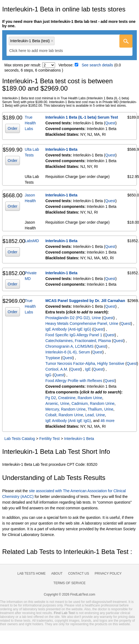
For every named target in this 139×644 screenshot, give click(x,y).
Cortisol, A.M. (57, 369)
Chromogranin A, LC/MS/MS (69, 346)
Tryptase (53, 358)
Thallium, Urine (101, 409)
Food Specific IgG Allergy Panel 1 (74, 335)
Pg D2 (51, 398)
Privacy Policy (108, 574)
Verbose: (66, 65)
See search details (97, 65)
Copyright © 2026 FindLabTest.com (69, 594)
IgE (88, 369)
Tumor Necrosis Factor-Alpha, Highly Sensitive (85, 363)
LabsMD (32, 241)
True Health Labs (30, 123)
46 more (108, 421)
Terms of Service (69, 583)
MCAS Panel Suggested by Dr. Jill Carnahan (85, 301)
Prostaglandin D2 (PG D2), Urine (73, 318)
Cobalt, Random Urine (64, 415)
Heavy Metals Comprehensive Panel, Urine (82, 323)
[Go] (126, 41)
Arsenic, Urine (57, 403)
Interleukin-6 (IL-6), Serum (67, 352)
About (57, 574)
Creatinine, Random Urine (80, 398)
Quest (110, 123)
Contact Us (79, 574)
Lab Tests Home (32, 574)
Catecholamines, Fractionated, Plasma (78, 341)
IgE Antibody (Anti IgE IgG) (68, 421)
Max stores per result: (23, 65)
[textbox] (40, 50)
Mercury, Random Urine (65, 409)
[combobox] (69, 45)
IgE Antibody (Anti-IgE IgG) (68, 329)
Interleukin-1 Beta (61, 149)
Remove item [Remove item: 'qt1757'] (52, 41)
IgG (48, 375)
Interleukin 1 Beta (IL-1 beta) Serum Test (82, 117)
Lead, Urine (95, 415)
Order (13, 128)
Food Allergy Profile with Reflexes (74, 381)
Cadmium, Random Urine (93, 403)
